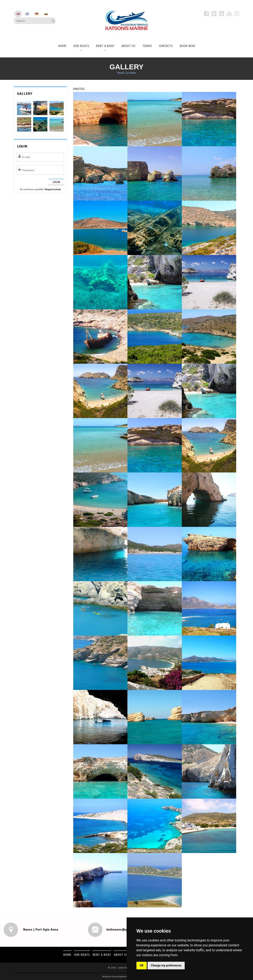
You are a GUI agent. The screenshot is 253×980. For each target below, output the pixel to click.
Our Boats (82, 955)
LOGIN (56, 182)
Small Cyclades (127, 73)
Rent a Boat (102, 955)
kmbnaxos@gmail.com (124, 930)
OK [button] (142, 965)
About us (121, 955)
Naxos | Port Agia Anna (40, 930)
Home (67, 955)
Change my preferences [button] (166, 965)
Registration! (53, 189)
